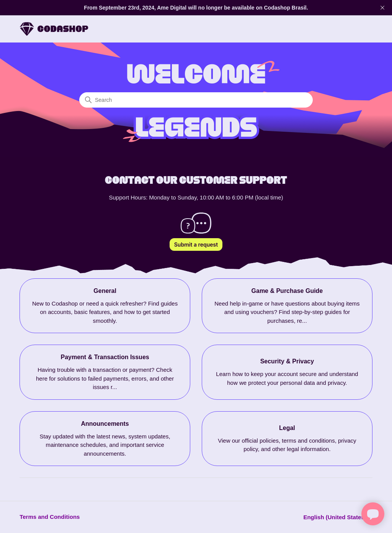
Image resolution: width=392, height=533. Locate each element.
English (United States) (338, 517)
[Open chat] (373, 514)
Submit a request (196, 244)
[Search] (196, 100)
